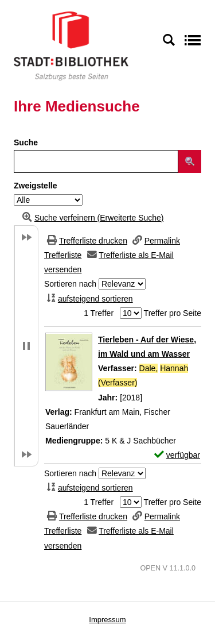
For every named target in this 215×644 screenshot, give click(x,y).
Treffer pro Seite (173, 313)
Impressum (107, 620)
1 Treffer (99, 313)
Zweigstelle (35, 186)
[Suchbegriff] (96, 161)
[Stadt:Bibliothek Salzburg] (71, 45)
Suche (26, 142)
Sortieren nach (70, 284)
